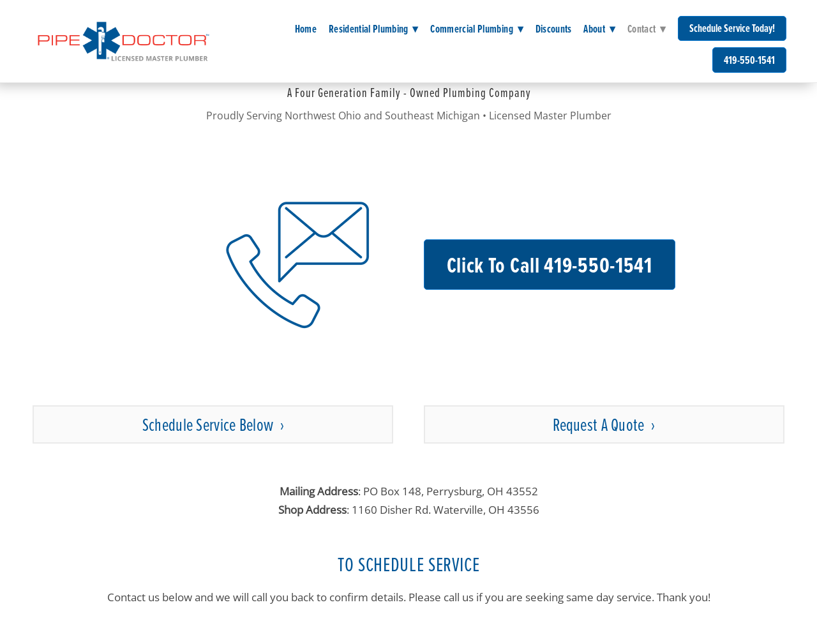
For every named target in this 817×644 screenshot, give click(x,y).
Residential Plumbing (374, 29)
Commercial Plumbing (477, 29)
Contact (647, 29)
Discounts (554, 29)
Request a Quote (600, 424)
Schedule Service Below (209, 424)
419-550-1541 (749, 60)
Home (306, 29)
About (599, 29)
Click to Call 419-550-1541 (550, 265)
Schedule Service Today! (732, 28)
